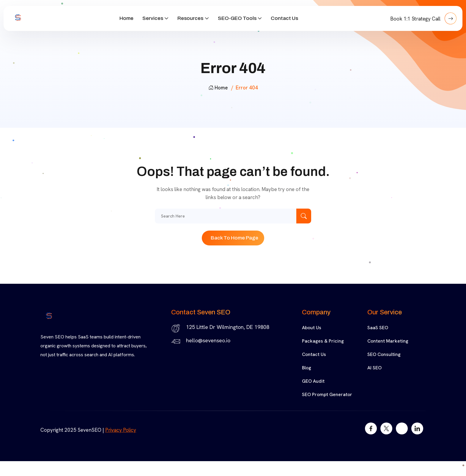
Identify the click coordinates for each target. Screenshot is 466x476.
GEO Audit (313, 381)
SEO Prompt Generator (327, 394)
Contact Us (284, 18)
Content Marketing (388, 341)
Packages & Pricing (323, 341)
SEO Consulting (384, 354)
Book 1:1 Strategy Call (423, 18)
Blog (307, 368)
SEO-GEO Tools (237, 18)
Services (153, 18)
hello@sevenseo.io (208, 340)
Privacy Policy (121, 430)
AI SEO (374, 368)
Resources (190, 18)
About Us (312, 328)
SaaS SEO (378, 328)
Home (126, 18)
